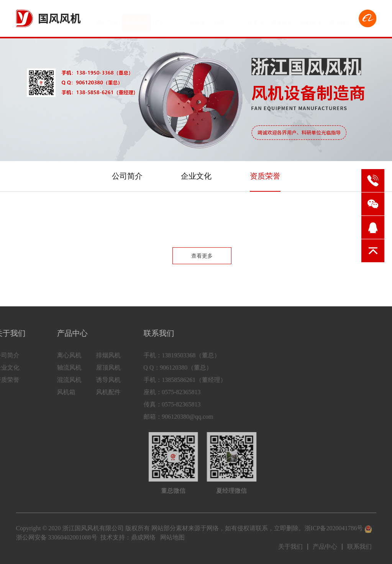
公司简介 (127, 176)
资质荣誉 (265, 176)
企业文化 (196, 176)
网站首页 (107, 19)
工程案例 (253, 19)
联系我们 (340, 19)
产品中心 (166, 19)
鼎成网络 (143, 537)
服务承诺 (282, 19)
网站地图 (172, 537)
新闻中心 (224, 19)
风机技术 (311, 19)
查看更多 (202, 256)
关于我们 (136, 19)
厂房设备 (195, 19)
